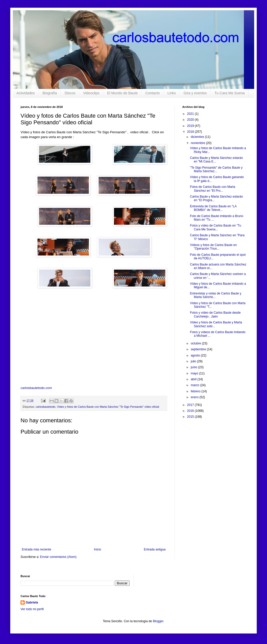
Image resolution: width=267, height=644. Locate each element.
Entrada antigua (155, 549)
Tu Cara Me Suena (230, 93)
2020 (191, 120)
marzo (196, 385)
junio (194, 367)
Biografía (50, 93)
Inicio (98, 549)
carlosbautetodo (46, 407)
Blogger (158, 621)
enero (195, 397)
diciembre (198, 137)
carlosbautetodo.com (37, 388)
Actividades (26, 93)
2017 (191, 405)
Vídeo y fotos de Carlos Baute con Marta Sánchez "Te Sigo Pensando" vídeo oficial (108, 407)
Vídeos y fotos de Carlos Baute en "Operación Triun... (213, 247)
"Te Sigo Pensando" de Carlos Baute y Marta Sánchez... (216, 169)
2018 (191, 132)
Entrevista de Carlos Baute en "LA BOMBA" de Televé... (213, 208)
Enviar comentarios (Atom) (58, 557)
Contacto (152, 93)
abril (194, 379)
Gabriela (32, 602)
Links (172, 93)
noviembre (198, 143)
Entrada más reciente (36, 549)
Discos (70, 93)
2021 (191, 114)
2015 (191, 417)
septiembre (199, 349)
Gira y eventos (195, 93)
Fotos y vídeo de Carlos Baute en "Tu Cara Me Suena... (216, 227)
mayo (195, 373)
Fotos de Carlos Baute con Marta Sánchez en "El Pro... (213, 189)
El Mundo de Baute (122, 93)
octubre (196, 343)
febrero (196, 391)
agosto (196, 355)
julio (194, 361)
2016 (191, 411)
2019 (191, 126)
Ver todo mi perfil (32, 609)
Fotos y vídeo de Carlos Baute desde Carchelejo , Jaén (215, 314)
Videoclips (91, 93)
